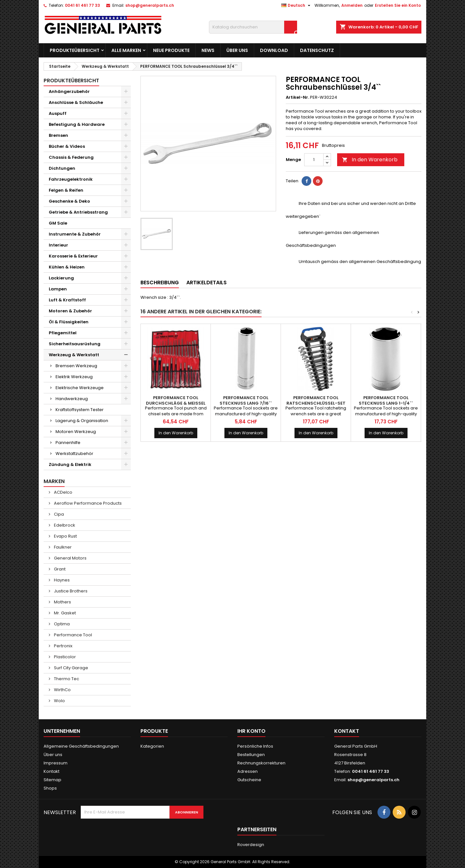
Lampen (58, 289)
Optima (61, 624)
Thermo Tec (66, 679)
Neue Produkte (171, 50)
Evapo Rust (65, 536)
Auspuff (58, 113)
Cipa (58, 514)
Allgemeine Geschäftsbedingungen (81, 746)
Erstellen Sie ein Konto (398, 5)
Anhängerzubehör (69, 91)
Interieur (58, 245)
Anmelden (352, 5)
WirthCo (62, 690)
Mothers (62, 602)
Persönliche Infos (255, 746)
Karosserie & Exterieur (73, 256)
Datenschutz (317, 50)
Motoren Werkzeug (76, 432)
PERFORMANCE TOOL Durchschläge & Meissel (176, 400)
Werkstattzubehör (74, 454)
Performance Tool (72, 635)
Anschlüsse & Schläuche (76, 102)
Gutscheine (249, 780)
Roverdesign (251, 845)
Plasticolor (64, 657)
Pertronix (63, 646)
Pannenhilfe (68, 443)
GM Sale (58, 223)
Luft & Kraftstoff (67, 300)
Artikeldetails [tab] (207, 283)
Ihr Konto (251, 731)
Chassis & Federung (71, 157)
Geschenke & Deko (69, 201)
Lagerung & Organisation (82, 421)
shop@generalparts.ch (150, 5)
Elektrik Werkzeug (74, 377)
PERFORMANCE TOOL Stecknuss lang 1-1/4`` (386, 400)
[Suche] (253, 27)
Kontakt (52, 771)
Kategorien (152, 746)
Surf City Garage (71, 668)
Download (274, 50)
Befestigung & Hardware (77, 124)
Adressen (248, 771)
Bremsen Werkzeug (76, 366)
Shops (50, 788)
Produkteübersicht (75, 50)
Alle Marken (126, 50)
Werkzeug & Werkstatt (74, 355)
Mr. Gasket (64, 613)
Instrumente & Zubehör (75, 234)
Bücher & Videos (67, 146)
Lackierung (61, 278)
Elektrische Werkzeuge (80, 388)
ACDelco (63, 492)
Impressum (56, 763)
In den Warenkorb (370, 160)
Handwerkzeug (72, 399)
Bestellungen (251, 755)
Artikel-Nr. (297, 97)
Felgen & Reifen (66, 190)
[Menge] (314, 160)
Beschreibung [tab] (160, 283)
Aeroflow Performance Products (87, 503)
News (208, 50)
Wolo (59, 701)
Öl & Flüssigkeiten (69, 322)
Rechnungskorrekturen (261, 763)
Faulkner (62, 547)
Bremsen (58, 135)
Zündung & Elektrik (70, 464)
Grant (59, 569)
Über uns (237, 50)
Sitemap (52, 780)
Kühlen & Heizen (67, 267)
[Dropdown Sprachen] (297, 5)
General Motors (70, 558)
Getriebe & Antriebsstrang (78, 212)
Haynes (61, 580)
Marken (54, 481)
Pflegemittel (63, 333)
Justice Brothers (70, 591)
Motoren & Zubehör (70, 311)
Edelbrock (64, 525)
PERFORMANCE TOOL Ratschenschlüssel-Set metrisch (316, 403)
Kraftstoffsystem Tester (80, 410)
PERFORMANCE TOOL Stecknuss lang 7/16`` (246, 400)
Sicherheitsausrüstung (75, 344)
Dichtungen (62, 168)
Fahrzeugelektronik (71, 179)
